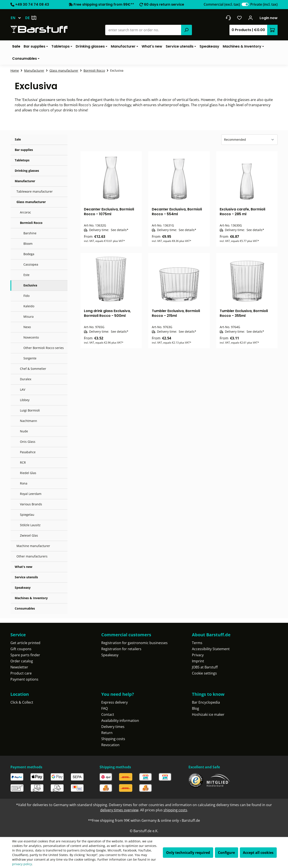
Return (107, 733)
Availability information (120, 721)
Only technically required (188, 853)
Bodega (29, 254)
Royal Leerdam (31, 494)
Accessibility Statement (211, 649)
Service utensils (26, 577)
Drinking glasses (27, 171)
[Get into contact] (228, 18)
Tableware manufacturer (35, 191)
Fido (26, 296)
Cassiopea (31, 264)
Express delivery (115, 702)
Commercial (222, 4)
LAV (23, 389)
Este (26, 275)
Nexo (27, 327)
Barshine (30, 233)
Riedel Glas (28, 473)
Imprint (198, 661)
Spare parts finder (25, 655)
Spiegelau (27, 515)
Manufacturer (25, 181)
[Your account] (251, 18)
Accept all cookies (258, 853)
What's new (24, 567)
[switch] (245, 4)
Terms (197, 643)
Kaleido (29, 306)
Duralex (26, 379)
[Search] (187, 30)
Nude (24, 431)
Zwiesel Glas (29, 535)
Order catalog (22, 661)
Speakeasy (23, 588)
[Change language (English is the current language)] (18, 18)
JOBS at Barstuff (205, 667)
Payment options (24, 679)
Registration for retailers (121, 649)
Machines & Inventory (31, 598)
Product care (21, 673)
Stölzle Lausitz (30, 525)
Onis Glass (28, 442)
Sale (18, 139)
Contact (108, 714)
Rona (24, 483)
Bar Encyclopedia (206, 702)
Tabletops (22, 160)
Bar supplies (24, 150)
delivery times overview (119, 810)
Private (264, 4)
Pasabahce (28, 452)
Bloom (28, 244)
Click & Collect (22, 702)
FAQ (105, 708)
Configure (226, 853)
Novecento (31, 337)
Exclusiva (30, 285)
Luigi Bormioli (30, 410)
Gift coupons (21, 649)
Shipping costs (113, 739)
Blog (196, 708)
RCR (23, 462)
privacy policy (22, 864)
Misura (29, 317)
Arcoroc (25, 212)
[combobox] (143, 30)
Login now (269, 18)
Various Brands (31, 504)
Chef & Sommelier (33, 369)
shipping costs (175, 810)
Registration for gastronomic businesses (134, 643)
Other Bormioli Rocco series (44, 348)
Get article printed (25, 643)
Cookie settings (204, 673)
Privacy (198, 655)
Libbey (25, 400)
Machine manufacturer (33, 546)
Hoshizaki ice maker (208, 714)
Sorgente (30, 358)
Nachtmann (29, 421)
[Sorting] (249, 140)
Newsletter (19, 667)
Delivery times (113, 727)
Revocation (110, 745)
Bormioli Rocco (31, 223)
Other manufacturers (32, 556)
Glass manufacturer (31, 202)
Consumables (25, 608)
